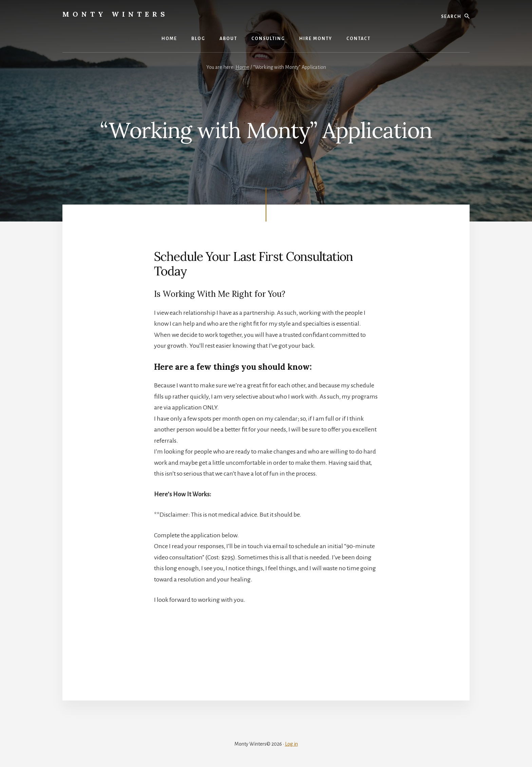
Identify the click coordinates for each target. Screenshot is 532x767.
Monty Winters (115, 14)
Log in (291, 744)
